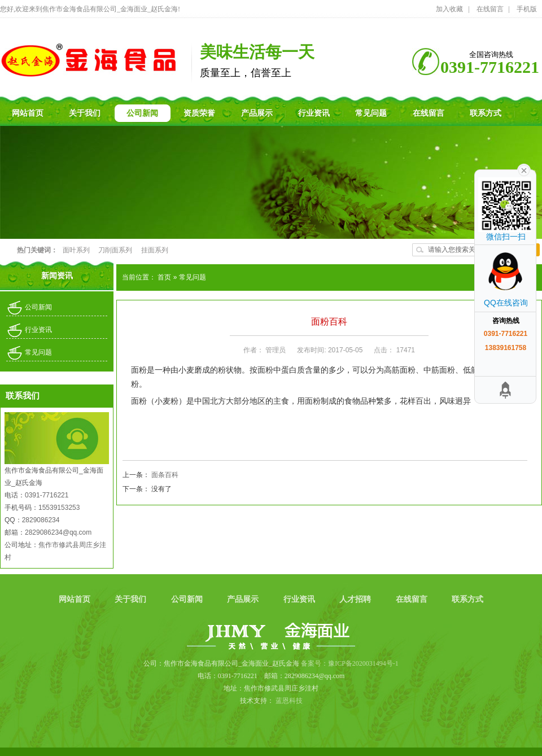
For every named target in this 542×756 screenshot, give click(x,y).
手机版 (527, 9)
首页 (165, 277)
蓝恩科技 (289, 701)
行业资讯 (38, 330)
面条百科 (165, 475)
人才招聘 (356, 599)
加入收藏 (449, 9)
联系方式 (467, 599)
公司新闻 (38, 307)
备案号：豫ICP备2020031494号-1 (350, 663)
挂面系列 (155, 250)
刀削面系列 (116, 250)
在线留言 (490, 9)
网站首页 (76, 599)
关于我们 (132, 599)
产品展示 (244, 599)
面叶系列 (77, 250)
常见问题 (38, 352)
